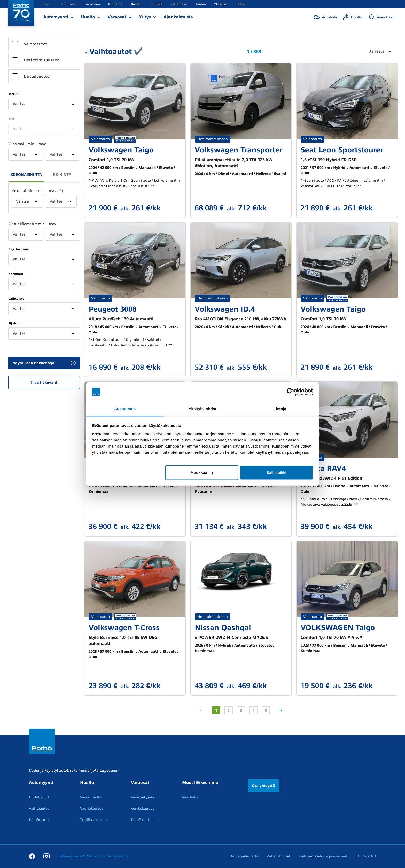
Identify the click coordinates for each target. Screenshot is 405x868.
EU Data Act (366, 856)
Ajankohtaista (178, 17)
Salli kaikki (277, 472)
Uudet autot (39, 797)
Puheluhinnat (278, 856)
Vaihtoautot (39, 809)
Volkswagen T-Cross (124, 628)
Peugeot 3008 (113, 309)
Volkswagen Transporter (239, 150)
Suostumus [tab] (125, 409)
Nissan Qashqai (223, 628)
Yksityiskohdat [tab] (202, 409)
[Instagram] (46, 856)
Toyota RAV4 (323, 468)
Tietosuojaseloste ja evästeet (323, 856)
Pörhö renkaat (143, 820)
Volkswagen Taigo (121, 150)
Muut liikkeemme (200, 783)
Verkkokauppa (143, 809)
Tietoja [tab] (280, 409)
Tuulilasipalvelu (94, 820)
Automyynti (56, 17)
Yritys (145, 17)
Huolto (88, 17)
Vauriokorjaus (92, 809)
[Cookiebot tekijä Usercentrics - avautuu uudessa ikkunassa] (290, 392)
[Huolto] (352, 17)
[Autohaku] (326, 17)
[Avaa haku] (382, 17)
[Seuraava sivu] (281, 710)
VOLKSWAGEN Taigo (338, 628)
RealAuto (190, 797)
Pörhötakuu (39, 820)
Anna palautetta (244, 856)
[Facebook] (32, 856)
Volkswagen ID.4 (225, 309)
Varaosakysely (142, 797)
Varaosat (117, 17)
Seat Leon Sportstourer (342, 150)
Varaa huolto (91, 797)
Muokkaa (202, 472)
